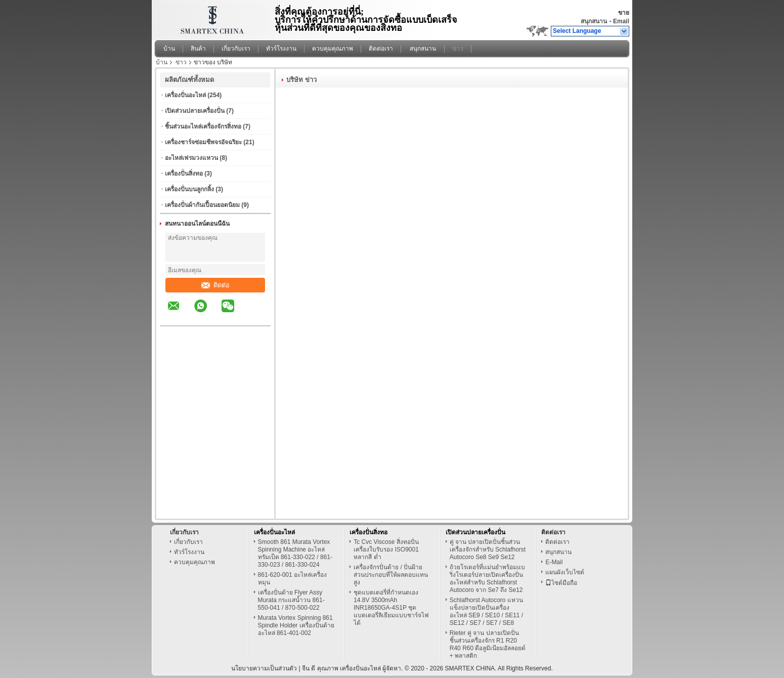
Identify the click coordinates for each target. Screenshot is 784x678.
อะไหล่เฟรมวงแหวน (191, 158)
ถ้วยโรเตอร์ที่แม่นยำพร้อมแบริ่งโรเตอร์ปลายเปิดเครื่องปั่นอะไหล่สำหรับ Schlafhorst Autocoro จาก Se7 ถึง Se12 (487, 579)
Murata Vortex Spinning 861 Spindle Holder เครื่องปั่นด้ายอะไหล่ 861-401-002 (296, 625)
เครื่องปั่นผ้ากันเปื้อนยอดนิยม (202, 205)
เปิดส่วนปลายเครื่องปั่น (195, 111)
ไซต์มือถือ (561, 583)
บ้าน (169, 49)
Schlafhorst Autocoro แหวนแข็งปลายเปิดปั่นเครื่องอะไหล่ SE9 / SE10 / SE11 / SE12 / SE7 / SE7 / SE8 (486, 611)
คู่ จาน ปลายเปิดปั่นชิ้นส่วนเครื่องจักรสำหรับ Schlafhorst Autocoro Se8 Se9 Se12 (488, 549)
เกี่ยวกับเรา (236, 49)
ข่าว (458, 49)
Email (621, 21)
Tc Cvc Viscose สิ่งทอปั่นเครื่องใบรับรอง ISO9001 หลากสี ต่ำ (386, 549)
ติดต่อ (215, 285)
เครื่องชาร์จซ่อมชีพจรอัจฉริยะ (203, 142)
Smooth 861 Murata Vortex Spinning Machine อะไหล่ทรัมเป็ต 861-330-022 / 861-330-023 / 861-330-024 (295, 553)
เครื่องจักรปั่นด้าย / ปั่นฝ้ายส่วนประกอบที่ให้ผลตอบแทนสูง (391, 575)
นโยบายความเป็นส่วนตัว (264, 668)
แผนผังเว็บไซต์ (565, 572)
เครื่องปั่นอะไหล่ (185, 95)
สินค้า (198, 49)
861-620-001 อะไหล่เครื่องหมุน (292, 579)
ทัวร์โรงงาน (281, 49)
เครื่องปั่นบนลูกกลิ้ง (189, 189)
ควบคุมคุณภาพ (333, 49)
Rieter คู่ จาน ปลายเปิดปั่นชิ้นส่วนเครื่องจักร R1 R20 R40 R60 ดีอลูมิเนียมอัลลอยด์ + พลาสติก (488, 644)
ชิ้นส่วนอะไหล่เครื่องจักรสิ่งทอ (203, 126)
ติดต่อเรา (381, 49)
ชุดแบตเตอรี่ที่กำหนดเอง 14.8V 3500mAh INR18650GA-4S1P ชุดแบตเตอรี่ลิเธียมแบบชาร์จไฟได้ (391, 608)
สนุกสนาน (594, 21)
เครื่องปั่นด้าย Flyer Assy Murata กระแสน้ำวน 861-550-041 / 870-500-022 (291, 600)
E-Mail (554, 562)
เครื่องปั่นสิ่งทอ (184, 174)
